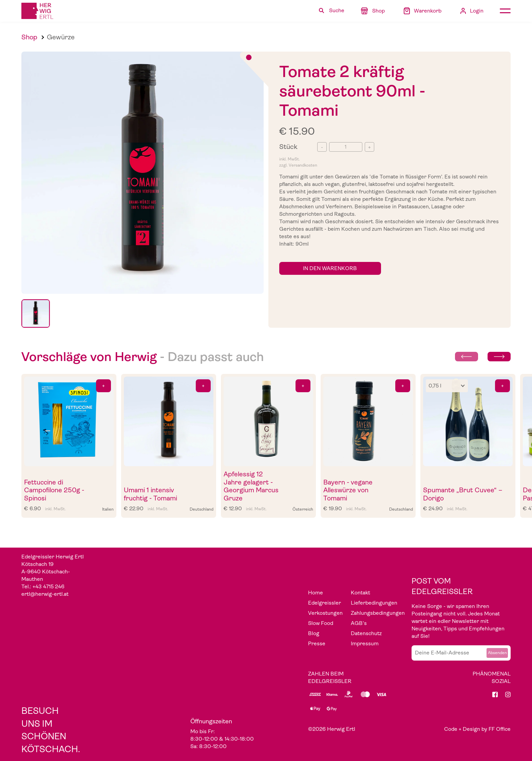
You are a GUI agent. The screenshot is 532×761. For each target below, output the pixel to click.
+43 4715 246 (49, 587)
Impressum (365, 644)
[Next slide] (499, 357)
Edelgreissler (325, 603)
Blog (314, 633)
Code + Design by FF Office (477, 729)
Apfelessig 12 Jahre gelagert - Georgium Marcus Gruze (251, 486)
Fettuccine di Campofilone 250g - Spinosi (54, 490)
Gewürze (61, 37)
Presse (317, 644)
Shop (29, 37)
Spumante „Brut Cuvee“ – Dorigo (463, 494)
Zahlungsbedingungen (378, 613)
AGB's (359, 623)
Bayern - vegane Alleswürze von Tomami (348, 490)
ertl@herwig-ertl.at (45, 594)
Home (316, 593)
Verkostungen (325, 613)
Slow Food (321, 623)
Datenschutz (366, 633)
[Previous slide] (467, 357)
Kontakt (360, 593)
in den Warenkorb (330, 268)
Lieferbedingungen (374, 603)
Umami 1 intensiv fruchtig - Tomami (150, 494)
